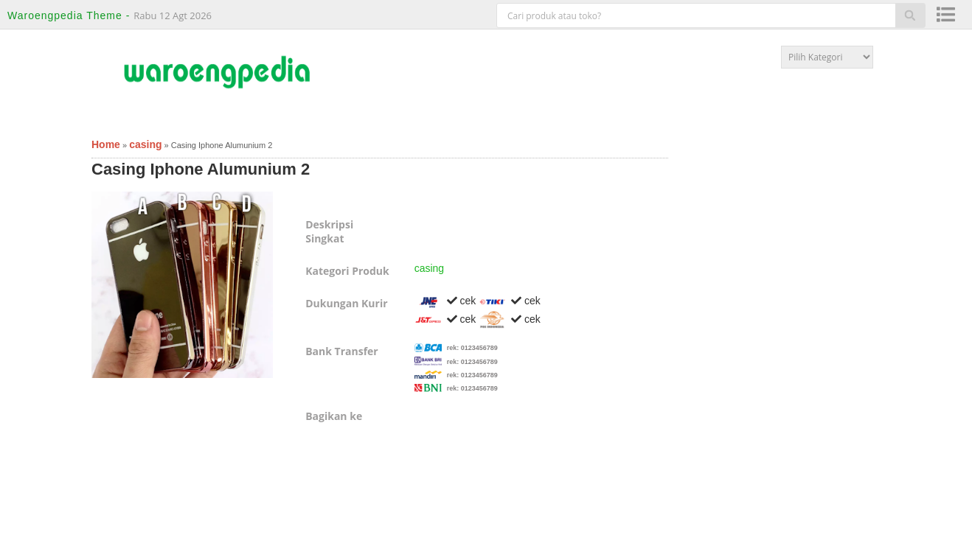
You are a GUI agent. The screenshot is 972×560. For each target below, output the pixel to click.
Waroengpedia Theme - (70, 15)
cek (445, 301)
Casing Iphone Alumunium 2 (201, 169)
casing (429, 268)
